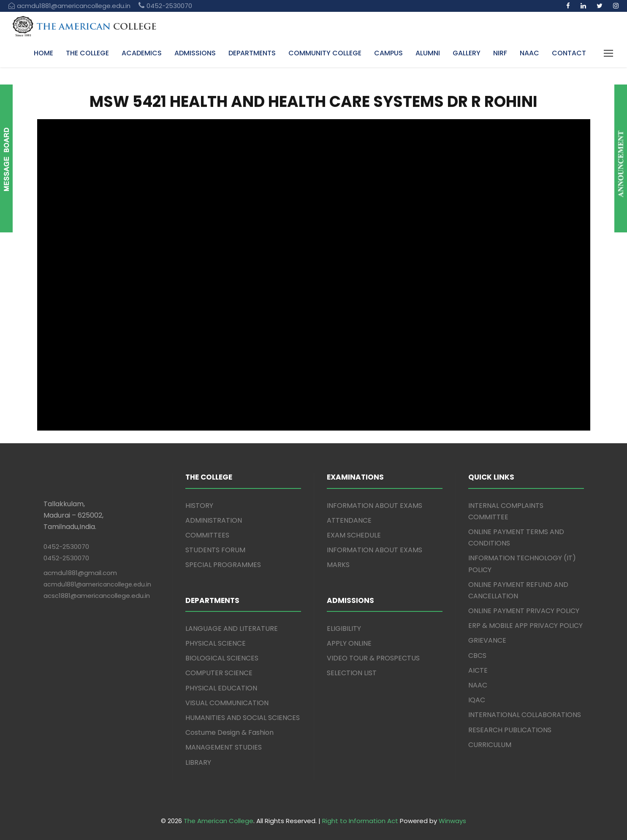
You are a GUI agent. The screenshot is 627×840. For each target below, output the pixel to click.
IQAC (477, 700)
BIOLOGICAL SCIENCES (222, 658)
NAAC (529, 53)
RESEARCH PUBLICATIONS (510, 730)
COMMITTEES (207, 535)
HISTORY (199, 506)
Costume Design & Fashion (229, 732)
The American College (218, 821)
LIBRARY (198, 762)
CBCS (477, 656)
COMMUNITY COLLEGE (325, 53)
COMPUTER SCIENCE (219, 673)
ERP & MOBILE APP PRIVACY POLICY (525, 626)
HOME (43, 53)
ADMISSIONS (195, 53)
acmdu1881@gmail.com (80, 573)
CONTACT (569, 53)
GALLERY (467, 53)
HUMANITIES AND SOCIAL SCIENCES (243, 718)
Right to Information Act (360, 821)
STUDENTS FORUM (215, 550)
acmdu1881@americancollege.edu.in (97, 584)
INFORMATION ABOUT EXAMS (375, 506)
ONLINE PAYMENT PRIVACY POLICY (524, 611)
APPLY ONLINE (349, 643)
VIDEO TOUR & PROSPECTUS (373, 658)
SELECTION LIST (352, 673)
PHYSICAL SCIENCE (216, 643)
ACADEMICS (142, 53)
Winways (452, 821)
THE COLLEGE (87, 53)
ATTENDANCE (349, 520)
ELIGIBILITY (344, 629)
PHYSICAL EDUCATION (221, 688)
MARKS (338, 565)
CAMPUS (388, 53)
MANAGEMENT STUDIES (224, 747)
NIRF (500, 53)
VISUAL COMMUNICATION (227, 703)
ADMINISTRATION (214, 520)
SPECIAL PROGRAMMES (223, 565)
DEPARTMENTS (252, 53)
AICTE (478, 670)
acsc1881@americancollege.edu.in (97, 596)
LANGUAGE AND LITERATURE (232, 629)
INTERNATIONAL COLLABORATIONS (525, 715)
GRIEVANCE (487, 640)
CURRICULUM (490, 745)
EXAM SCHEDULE (354, 535)
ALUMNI (428, 53)
